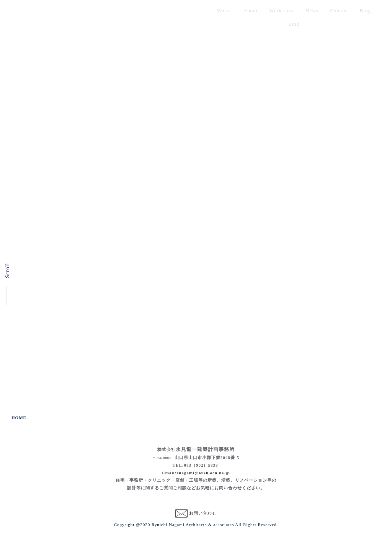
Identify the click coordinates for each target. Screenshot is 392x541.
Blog (365, 11)
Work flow (282, 11)
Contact (339, 11)
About (251, 11)
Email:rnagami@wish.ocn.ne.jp (196, 473)
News (312, 11)
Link (294, 24)
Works (225, 11)
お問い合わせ (203, 513)
